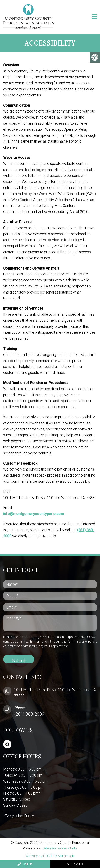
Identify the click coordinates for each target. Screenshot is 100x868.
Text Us (75, 864)
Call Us (25, 864)
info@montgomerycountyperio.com (33, 514)
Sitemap (49, 848)
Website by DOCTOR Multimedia (50, 856)
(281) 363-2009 (29, 714)
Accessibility (67, 848)
